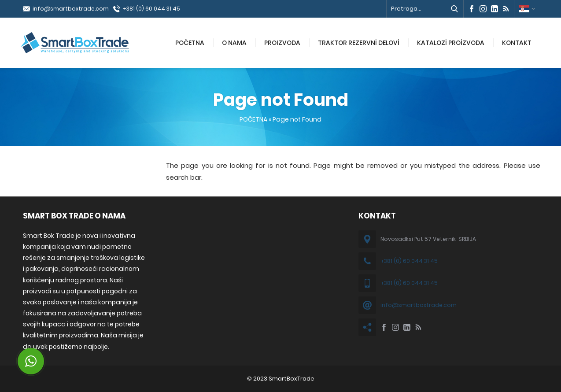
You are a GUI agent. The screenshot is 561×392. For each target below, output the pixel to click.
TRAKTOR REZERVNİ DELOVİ (359, 43)
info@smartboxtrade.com (71, 9)
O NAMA (234, 43)
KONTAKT (517, 43)
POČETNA (190, 43)
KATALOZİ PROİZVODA (451, 43)
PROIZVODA (282, 43)
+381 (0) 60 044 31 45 (151, 9)
